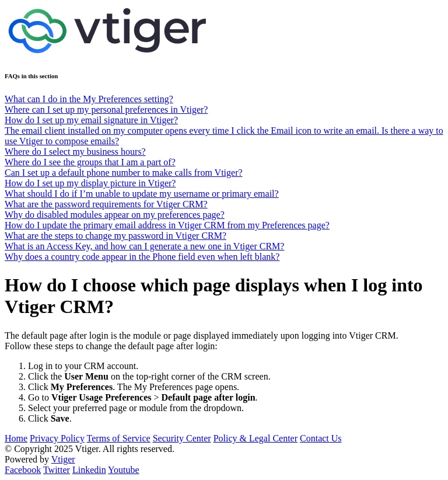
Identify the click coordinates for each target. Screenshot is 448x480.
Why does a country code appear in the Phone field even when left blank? (142, 257)
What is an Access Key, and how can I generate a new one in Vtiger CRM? (144, 246)
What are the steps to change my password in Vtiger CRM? (116, 236)
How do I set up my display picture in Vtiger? (90, 183)
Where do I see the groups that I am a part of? (90, 162)
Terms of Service (119, 438)
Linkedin (89, 470)
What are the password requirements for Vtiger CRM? (106, 204)
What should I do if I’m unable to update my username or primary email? (142, 194)
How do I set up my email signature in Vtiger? (91, 120)
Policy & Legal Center (256, 438)
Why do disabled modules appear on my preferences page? (115, 215)
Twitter (57, 470)
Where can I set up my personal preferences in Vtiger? (106, 109)
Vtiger (63, 459)
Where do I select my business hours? (75, 152)
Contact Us (321, 438)
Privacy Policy (57, 438)
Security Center (182, 438)
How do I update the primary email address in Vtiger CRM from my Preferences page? (167, 225)
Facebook (23, 470)
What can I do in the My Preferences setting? (89, 99)
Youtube (124, 470)
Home (16, 438)
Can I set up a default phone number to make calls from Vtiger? (124, 173)
